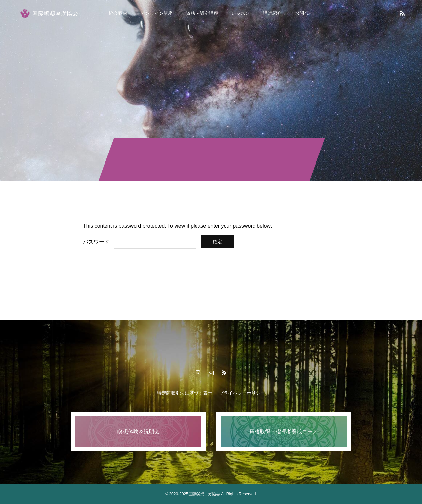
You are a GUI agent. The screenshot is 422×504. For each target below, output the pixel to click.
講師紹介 (272, 13)
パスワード (96, 242)
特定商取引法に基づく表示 (185, 393)
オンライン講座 (157, 13)
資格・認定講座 (202, 13)
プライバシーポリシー (242, 393)
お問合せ (304, 13)
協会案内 (118, 13)
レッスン (241, 13)
